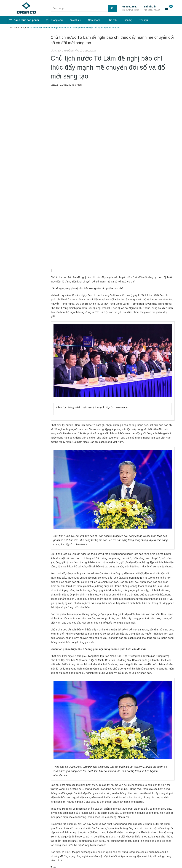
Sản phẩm (95, 20)
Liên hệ (128, 20)
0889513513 (130, 6)
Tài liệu (144, 20)
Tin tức (113, 20)
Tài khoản (150, 6)
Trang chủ (57, 20)
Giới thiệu (75, 20)
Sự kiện (77, 85)
